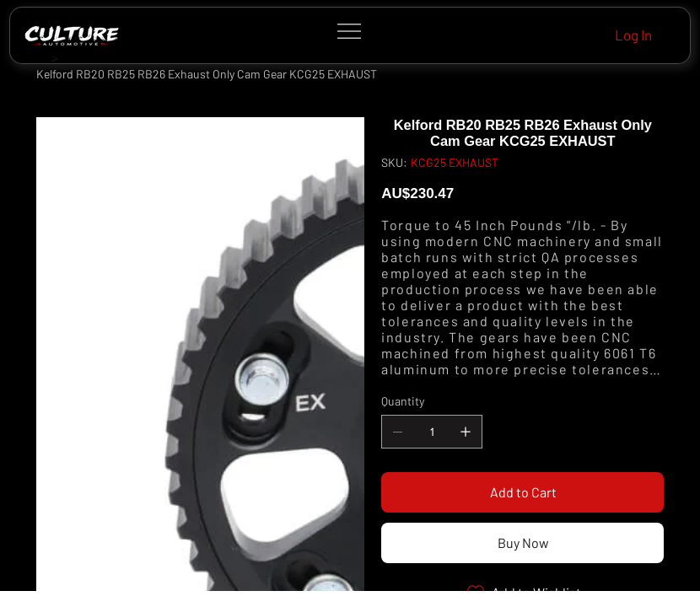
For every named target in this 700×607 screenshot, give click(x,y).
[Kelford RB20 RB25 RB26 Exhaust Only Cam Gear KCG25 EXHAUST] (207, 74)
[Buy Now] (522, 543)
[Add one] (466, 432)
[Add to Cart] (522, 492)
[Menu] (350, 31)
